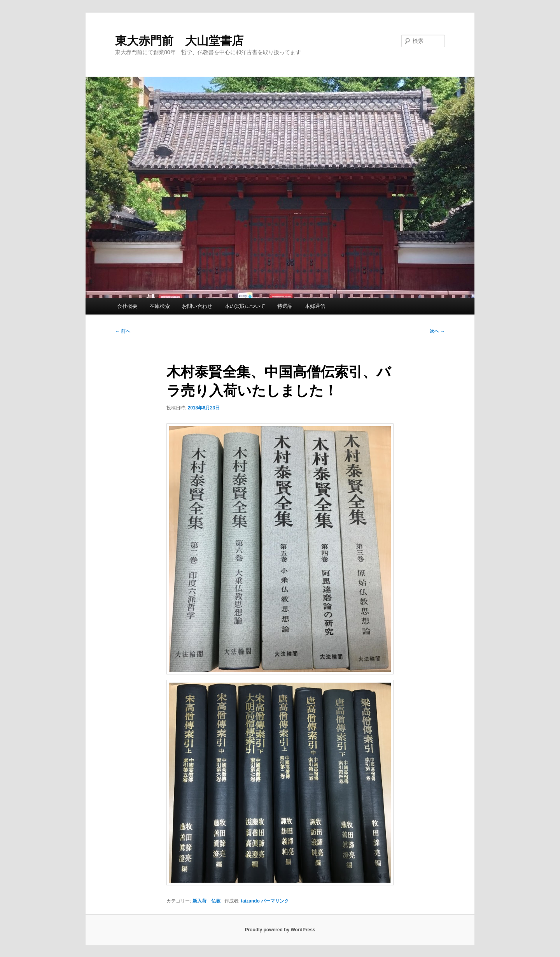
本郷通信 (315, 306)
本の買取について (245, 306)
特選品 (285, 306)
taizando (250, 901)
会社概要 (127, 306)
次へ (437, 331)
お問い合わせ (197, 306)
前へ (123, 331)
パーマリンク (275, 901)
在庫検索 (160, 306)
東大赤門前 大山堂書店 (179, 41)
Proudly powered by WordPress (280, 930)
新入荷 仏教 (206, 901)
